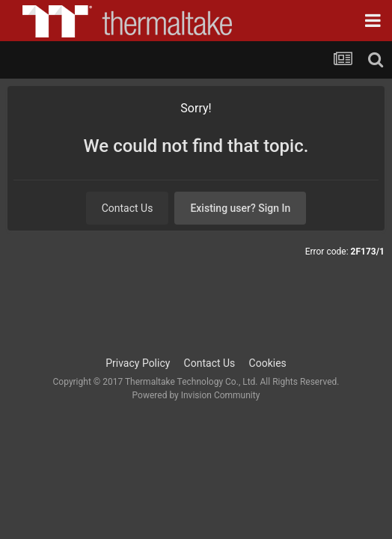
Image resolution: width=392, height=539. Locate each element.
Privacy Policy (138, 363)
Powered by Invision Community (196, 395)
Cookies (268, 363)
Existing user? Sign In (240, 208)
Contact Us (128, 208)
